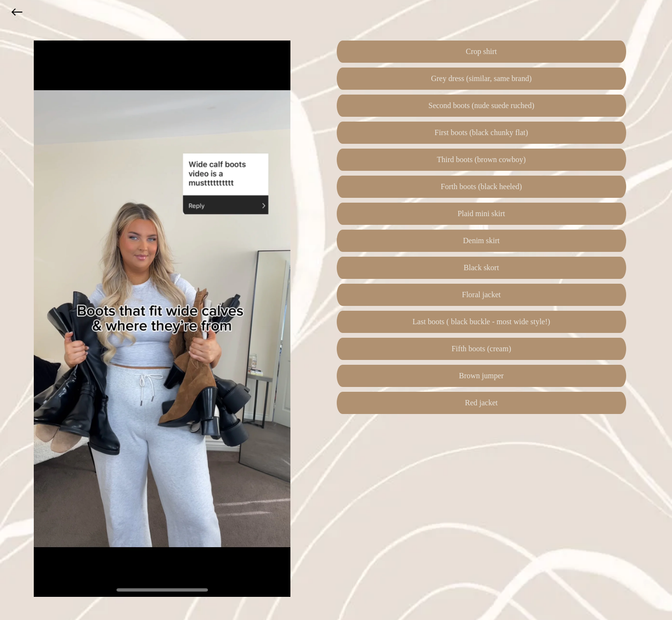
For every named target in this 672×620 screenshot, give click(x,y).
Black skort (481, 268)
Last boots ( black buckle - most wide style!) (481, 322)
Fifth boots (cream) (481, 349)
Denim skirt (481, 241)
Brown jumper (481, 376)
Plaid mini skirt (481, 214)
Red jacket (481, 403)
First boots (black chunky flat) (481, 132)
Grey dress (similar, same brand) (481, 78)
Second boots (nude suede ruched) (481, 105)
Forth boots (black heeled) (481, 186)
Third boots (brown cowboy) (481, 159)
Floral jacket (481, 295)
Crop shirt (481, 51)
